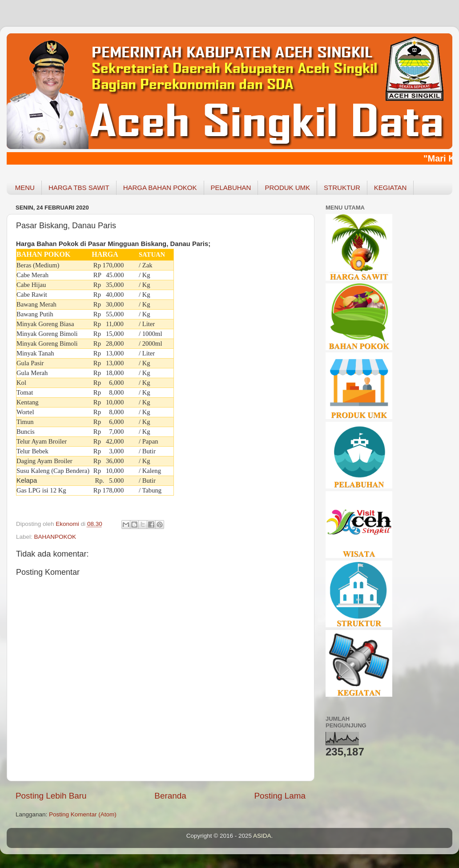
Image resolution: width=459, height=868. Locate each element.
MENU (25, 188)
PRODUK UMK (287, 188)
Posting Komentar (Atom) (83, 814)
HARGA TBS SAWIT (79, 188)
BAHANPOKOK (55, 537)
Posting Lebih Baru (51, 796)
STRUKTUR (342, 188)
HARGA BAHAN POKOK (160, 188)
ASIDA (262, 836)
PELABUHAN (231, 188)
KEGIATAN (391, 188)
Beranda (170, 796)
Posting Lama (280, 796)
